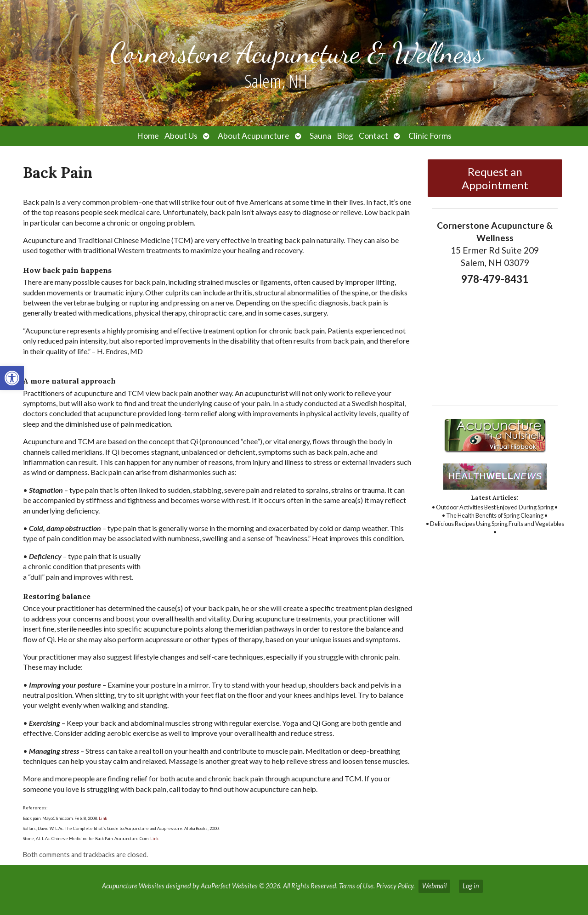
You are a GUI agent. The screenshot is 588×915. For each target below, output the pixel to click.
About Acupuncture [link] (254, 136)
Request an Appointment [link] (495, 178)
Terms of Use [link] (356, 886)
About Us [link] (181, 136)
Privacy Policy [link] (395, 886)
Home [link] (148, 136)
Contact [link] (373, 136)
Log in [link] (471, 886)
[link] (12, 378)
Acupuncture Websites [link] (133, 886)
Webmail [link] (434, 886)
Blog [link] (345, 136)
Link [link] (102, 818)
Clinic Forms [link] (430, 136)
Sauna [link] (320, 136)
